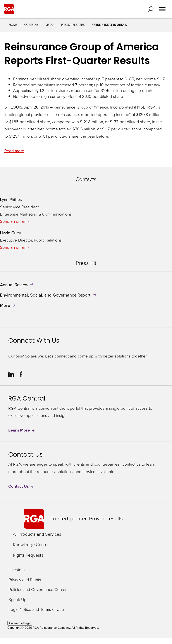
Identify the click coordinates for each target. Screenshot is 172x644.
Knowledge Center (31, 545)
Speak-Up (17, 600)
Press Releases (73, 25)
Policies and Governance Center (38, 590)
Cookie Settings (20, 623)
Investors (17, 570)
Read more (14, 151)
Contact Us (21, 486)
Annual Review (14, 285)
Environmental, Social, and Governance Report (46, 295)
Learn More (22, 430)
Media (50, 25)
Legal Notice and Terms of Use (36, 610)
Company (31, 25)
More (5, 305)
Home (13, 25)
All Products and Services (37, 534)
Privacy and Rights (25, 580)
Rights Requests (28, 555)
